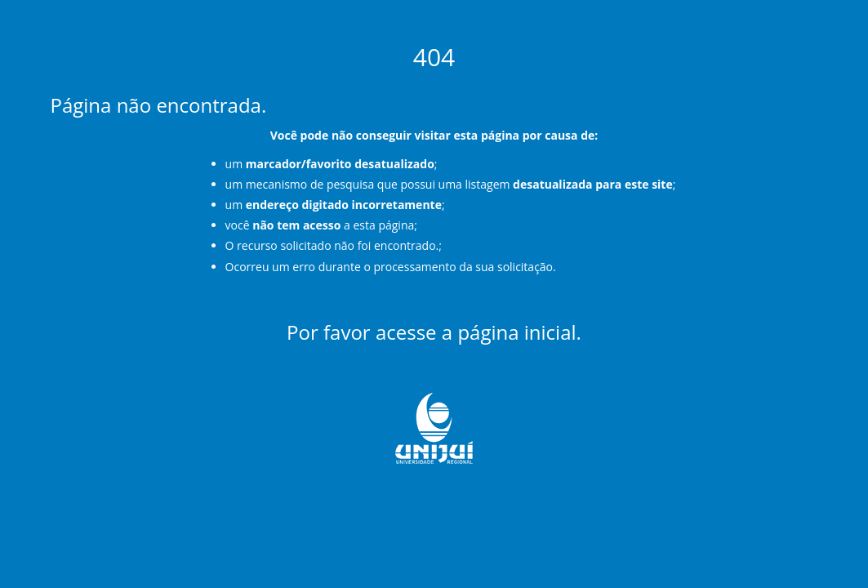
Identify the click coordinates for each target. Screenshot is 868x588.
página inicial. (519, 332)
